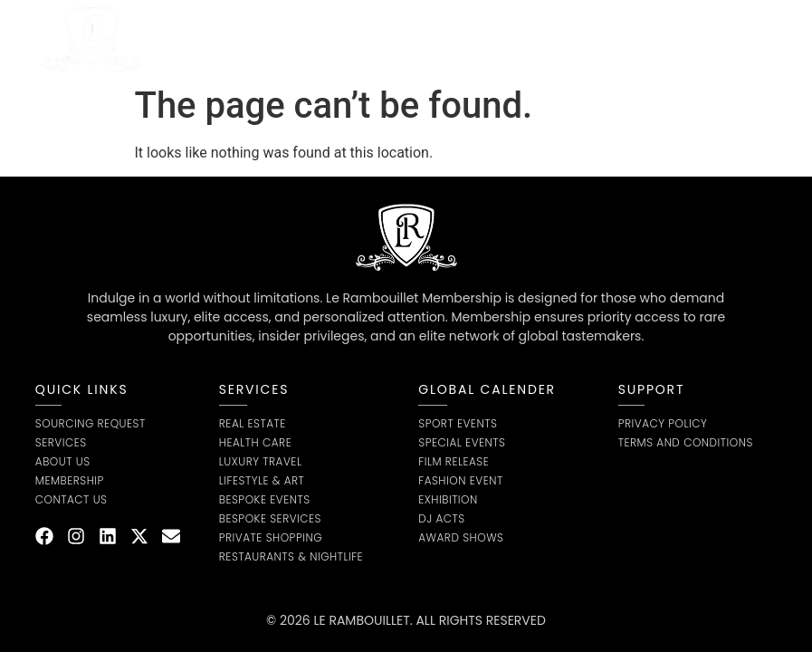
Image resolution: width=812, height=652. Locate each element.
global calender (487, 389)
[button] (756, 38)
